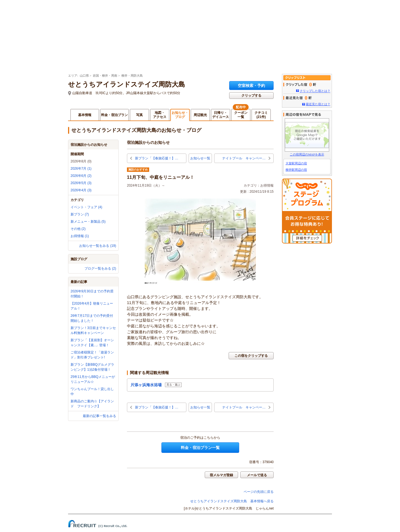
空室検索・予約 (251, 86)
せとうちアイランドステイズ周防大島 (127, 84)
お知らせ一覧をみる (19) (98, 246)
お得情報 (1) (80, 236)
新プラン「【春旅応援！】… (157, 158)
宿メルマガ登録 (221, 475)
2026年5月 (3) (81, 183)
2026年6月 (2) (81, 176)
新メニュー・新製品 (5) (88, 222)
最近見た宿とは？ (318, 104)
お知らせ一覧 (200, 158)
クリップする (251, 96)
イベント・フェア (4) (86, 207)
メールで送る (257, 475)
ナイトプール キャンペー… (244, 158)
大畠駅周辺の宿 (296, 163)
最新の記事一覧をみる (99, 416)
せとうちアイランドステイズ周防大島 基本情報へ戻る (232, 501)
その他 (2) (78, 229)
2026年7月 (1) (81, 169)
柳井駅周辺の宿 (296, 170)
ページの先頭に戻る (259, 492)
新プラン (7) (80, 214)
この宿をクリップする (251, 356)
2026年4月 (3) (81, 190)
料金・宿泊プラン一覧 (200, 448)
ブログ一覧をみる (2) (100, 268)
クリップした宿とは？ (315, 91)
